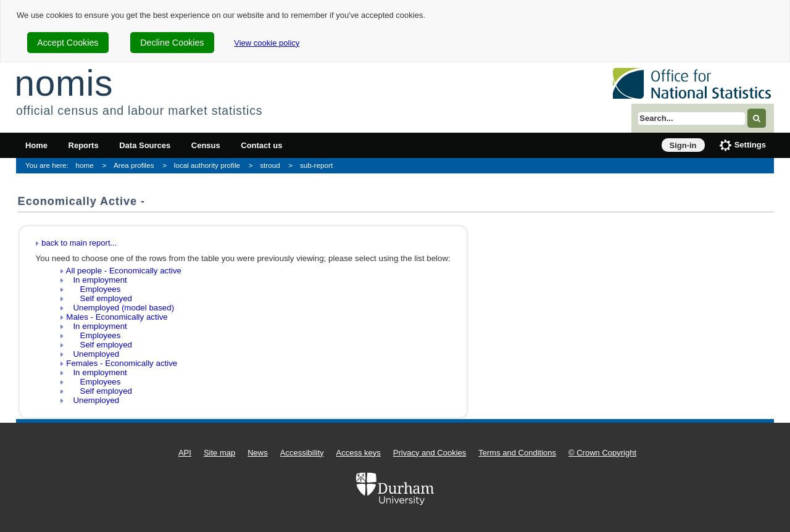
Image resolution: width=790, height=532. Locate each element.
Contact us (261, 145)
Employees (93, 289)
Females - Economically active (122, 363)
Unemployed (93, 354)
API (185, 453)
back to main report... (79, 243)
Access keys (359, 453)
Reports (84, 145)
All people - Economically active (124, 271)
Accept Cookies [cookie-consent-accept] (68, 43)
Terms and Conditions (517, 453)
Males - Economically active (117, 317)
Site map (219, 453)
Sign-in (683, 145)
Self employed (99, 298)
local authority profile (207, 165)
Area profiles (134, 165)
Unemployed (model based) (120, 308)
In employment (97, 280)
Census (206, 145)
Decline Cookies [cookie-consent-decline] (172, 43)
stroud (270, 165)
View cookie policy (267, 43)
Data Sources (145, 145)
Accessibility (302, 453)
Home (36, 145)
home (85, 165)
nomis (64, 83)
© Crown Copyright (602, 453)
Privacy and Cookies (430, 453)
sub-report (316, 165)
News (258, 453)
